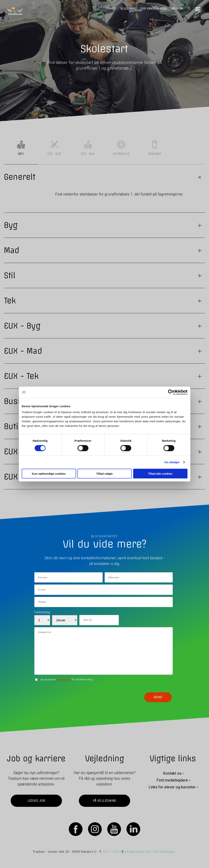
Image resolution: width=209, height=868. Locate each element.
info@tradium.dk (137, 852)
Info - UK (177, 9)
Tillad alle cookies (160, 474)
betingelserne (64, 679)
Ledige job (36, 801)
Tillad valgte (104, 474)
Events (111, 9)
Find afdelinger (164, 852)
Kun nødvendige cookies (49, 474)
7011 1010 (110, 852)
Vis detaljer (172, 462)
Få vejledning (104, 801)
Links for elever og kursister (172, 787)
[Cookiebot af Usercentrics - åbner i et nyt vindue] (171, 392)
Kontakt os (172, 773)
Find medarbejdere (172, 780)
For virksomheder (154, 9)
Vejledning (128, 9)
